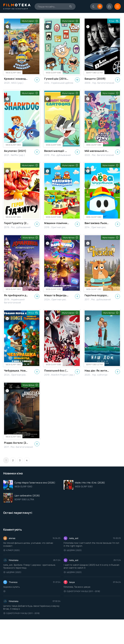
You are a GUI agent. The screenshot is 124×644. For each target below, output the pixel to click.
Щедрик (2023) (73, 550)
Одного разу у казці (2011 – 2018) (82, 591)
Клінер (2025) (12, 550)
